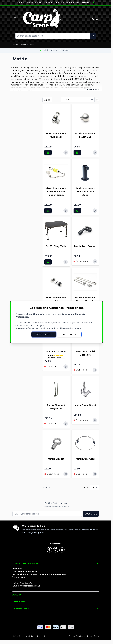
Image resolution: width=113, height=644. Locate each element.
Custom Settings (69, 334)
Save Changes (44, 334)
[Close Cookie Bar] (100, 304)
